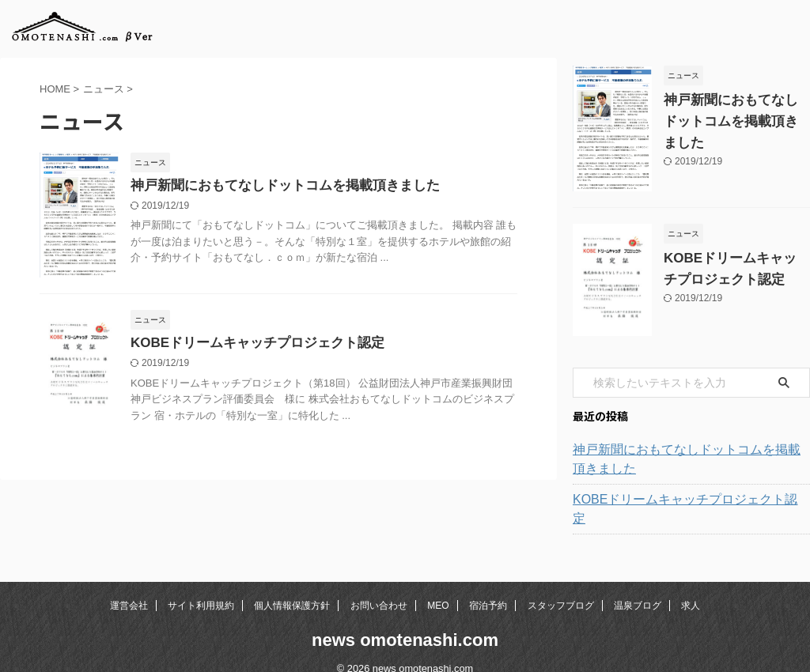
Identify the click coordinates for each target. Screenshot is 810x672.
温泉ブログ (638, 587)
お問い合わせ (379, 587)
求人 (691, 587)
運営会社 (129, 587)
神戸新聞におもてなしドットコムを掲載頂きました (276, 186)
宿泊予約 (488, 587)
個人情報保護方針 (292, 587)
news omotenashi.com (405, 621)
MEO (438, 587)
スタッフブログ (561, 587)
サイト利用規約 (201, 587)
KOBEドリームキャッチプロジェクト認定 (250, 344)
